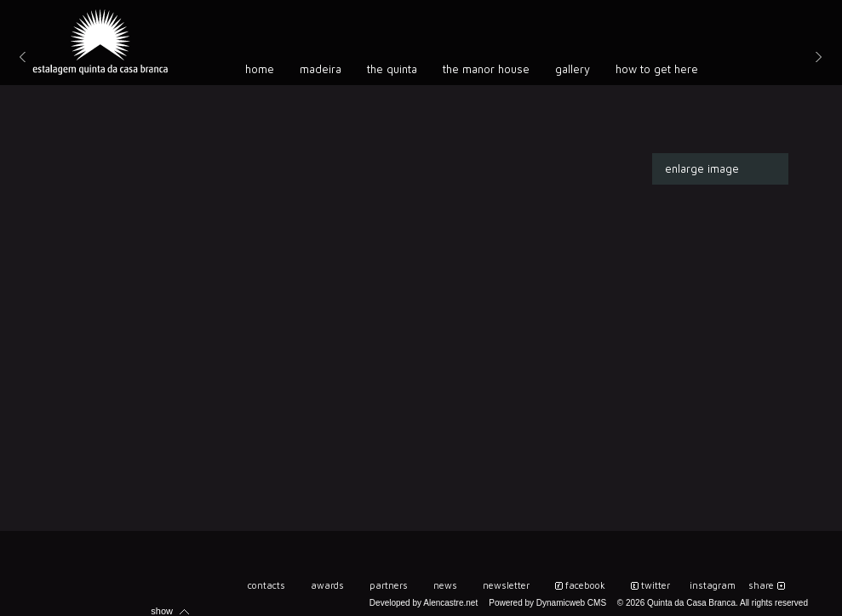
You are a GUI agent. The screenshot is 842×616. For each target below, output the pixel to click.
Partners (389, 585)
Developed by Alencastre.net (424, 603)
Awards (327, 585)
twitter (656, 585)
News (445, 585)
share (761, 585)
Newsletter (506, 585)
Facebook (585, 585)
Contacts (266, 585)
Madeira (321, 69)
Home (260, 69)
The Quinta (392, 69)
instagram (713, 585)
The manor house (486, 69)
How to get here (657, 69)
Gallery (573, 69)
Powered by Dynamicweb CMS (547, 603)
